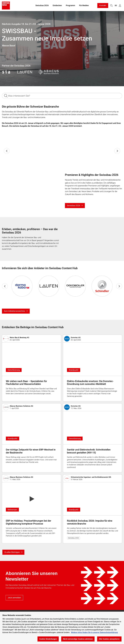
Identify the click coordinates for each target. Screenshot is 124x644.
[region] (62, 628)
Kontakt (103, 5)
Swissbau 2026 (42, 5)
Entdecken (57, 5)
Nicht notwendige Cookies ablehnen (78, 639)
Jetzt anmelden (14, 598)
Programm (70, 5)
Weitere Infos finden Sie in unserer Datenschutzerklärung (94, 632)
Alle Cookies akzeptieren (109, 639)
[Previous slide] (7, 151)
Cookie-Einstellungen (48, 639)
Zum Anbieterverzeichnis (14, 311)
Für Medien (84, 5)
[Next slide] (117, 151)
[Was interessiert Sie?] (62, 96)
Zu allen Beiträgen (12, 552)
